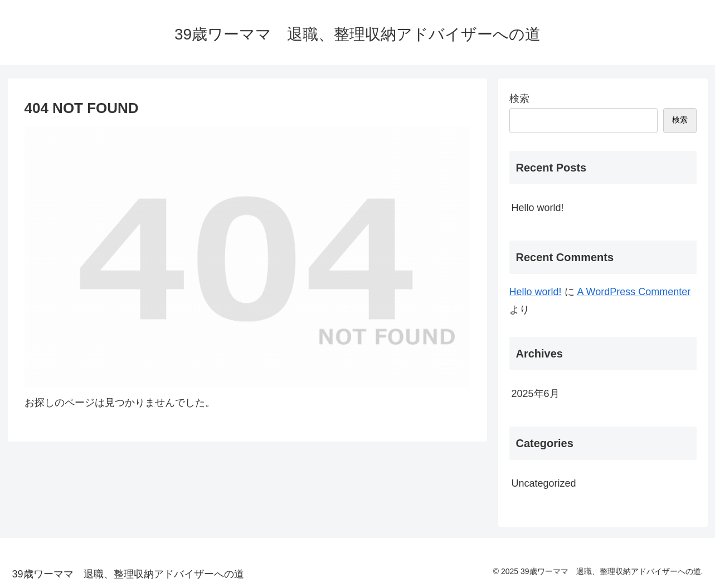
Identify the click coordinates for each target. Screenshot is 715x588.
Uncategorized (544, 483)
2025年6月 (536, 394)
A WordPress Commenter (634, 292)
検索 (519, 99)
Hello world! (538, 208)
